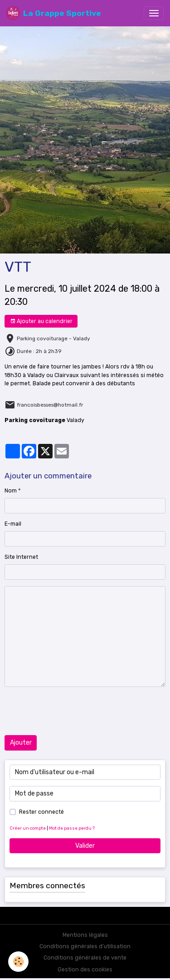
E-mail (13, 524)
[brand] (54, 13)
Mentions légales (85, 935)
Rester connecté (41, 812)
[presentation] (73, 711)
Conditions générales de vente (85, 958)
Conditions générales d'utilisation (85, 946)
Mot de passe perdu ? (72, 828)
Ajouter (21, 743)
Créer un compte (28, 828)
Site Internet (21, 557)
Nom (11, 491)
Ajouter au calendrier (41, 321)
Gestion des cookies (85, 970)
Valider (85, 846)
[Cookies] (18, 962)
